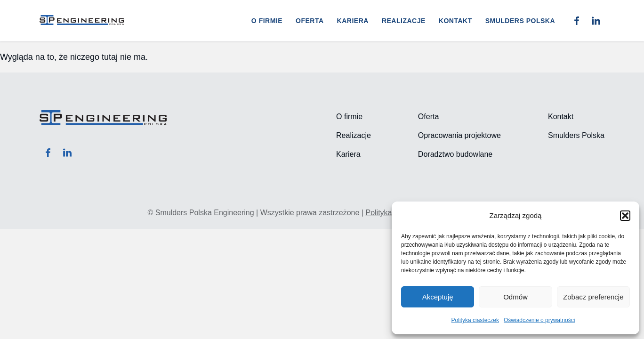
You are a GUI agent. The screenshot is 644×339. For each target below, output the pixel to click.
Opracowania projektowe (459, 135)
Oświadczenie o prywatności (539, 320)
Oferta (310, 21)
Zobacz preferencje (593, 297)
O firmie (267, 21)
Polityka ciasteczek (475, 320)
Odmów (515, 297)
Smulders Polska (520, 21)
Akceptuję (438, 297)
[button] (625, 216)
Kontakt (455, 21)
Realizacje (404, 21)
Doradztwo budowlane (455, 154)
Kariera (353, 21)
